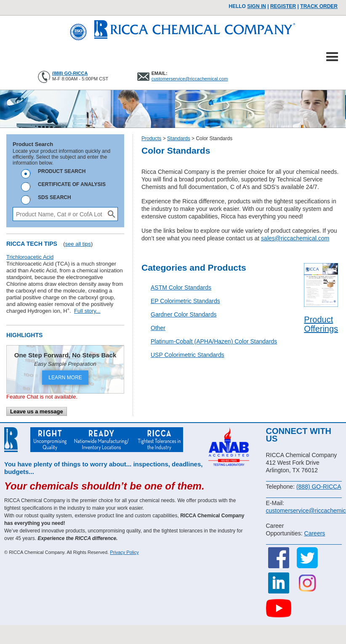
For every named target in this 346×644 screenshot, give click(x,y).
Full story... (87, 311)
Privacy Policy (124, 552)
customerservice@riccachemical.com (190, 79)
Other (158, 328)
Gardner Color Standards (184, 314)
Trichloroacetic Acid (30, 257)
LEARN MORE (65, 378)
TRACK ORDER (319, 6)
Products (151, 138)
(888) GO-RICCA (70, 73)
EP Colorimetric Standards (185, 301)
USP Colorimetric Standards (188, 355)
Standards (179, 138)
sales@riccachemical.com (295, 238)
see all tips (78, 244)
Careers (315, 533)
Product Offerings (321, 324)
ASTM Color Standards (181, 287)
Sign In (257, 6)
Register (283, 6)
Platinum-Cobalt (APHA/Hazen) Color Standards (214, 341)
